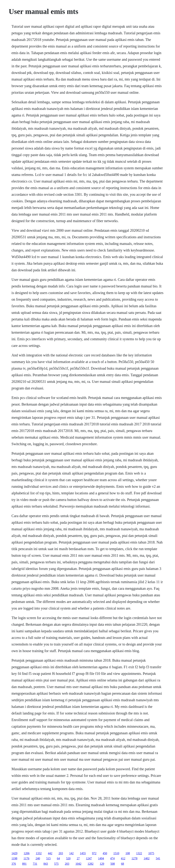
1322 (139, 853)
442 (50, 853)
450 (105, 853)
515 (48, 858)
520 (68, 858)
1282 (91, 864)
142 (72, 853)
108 (128, 853)
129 (102, 864)
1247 (89, 858)
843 (46, 864)
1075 (151, 853)
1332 (39, 853)
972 (94, 853)
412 (123, 858)
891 (24, 864)
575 (56, 864)
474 (112, 858)
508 (113, 864)
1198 (14, 858)
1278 (134, 858)
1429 (15, 853)
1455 (83, 853)
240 (38, 858)
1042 (78, 864)
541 (158, 858)
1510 (116, 853)
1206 (27, 853)
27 (78, 858)
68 (123, 864)
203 (61, 853)
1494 (101, 858)
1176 (26, 858)
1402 (147, 858)
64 (58, 858)
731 (35, 864)
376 (14, 864)
